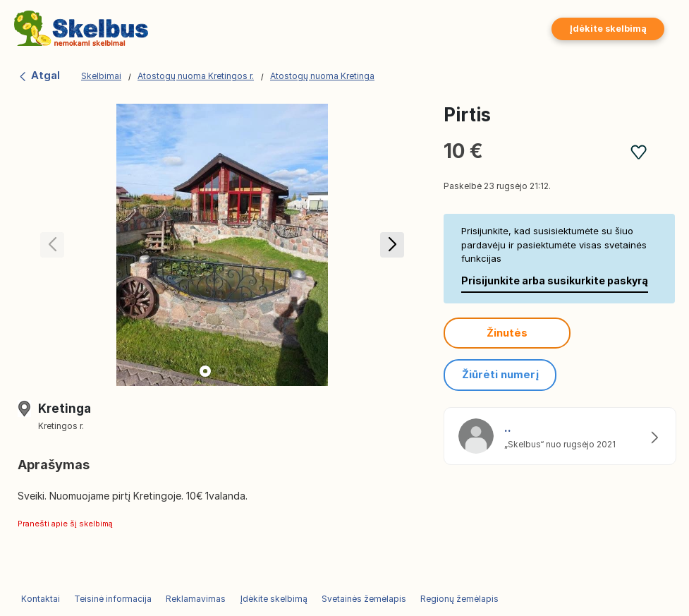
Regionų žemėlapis (459, 599)
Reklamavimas (196, 599)
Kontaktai (41, 599)
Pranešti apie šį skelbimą (65, 524)
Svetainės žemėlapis (364, 599)
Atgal (39, 75)
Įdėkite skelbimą (608, 29)
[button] (392, 245)
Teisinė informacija (113, 599)
